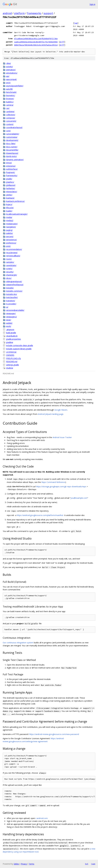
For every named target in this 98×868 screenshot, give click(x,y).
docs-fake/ (11, 143)
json (93, 864)
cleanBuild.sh (12, 336)
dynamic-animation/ (15, 160)
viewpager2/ (11, 317)
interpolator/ (12, 192)
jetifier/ (9, 195)
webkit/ (9, 323)
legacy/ (9, 204)
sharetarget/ (12, 275)
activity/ (10, 67)
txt (87, 864)
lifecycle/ (10, 208)
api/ (8, 76)
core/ (8, 131)
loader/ (9, 211)
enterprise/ (11, 166)
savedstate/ (11, 265)
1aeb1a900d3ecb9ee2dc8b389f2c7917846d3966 (36, 42)
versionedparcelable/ (15, 310)
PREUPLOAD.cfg (13, 358)
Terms (31, 864)
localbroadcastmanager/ (17, 214)
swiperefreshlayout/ (15, 285)
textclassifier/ (12, 297)
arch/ (8, 83)
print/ (8, 246)
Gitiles (16, 864)
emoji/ (9, 163)
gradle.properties (14, 339)
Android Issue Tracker (62, 437)
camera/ (10, 105)
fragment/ (11, 172)
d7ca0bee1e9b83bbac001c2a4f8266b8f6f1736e (36, 39)
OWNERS (10, 355)
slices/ (9, 278)
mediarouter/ (12, 224)
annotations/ (12, 73)
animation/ (11, 70)
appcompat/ (11, 79)
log (76, 23)
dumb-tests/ (11, 156)
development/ (12, 140)
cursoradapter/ (13, 134)
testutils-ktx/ (12, 294)
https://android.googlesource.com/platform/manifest (40, 515)
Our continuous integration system (18, 643)
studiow (10, 368)
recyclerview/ (12, 253)
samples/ (10, 262)
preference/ (11, 243)
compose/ (11, 118)
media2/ (10, 220)
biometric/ (11, 95)
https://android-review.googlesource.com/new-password (54, 734)
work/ (9, 326)
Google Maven (61, 410)
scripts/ (9, 268)
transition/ (11, 301)
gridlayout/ (11, 185)
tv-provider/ (11, 304)
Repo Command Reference (53, 482)
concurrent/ (11, 121)
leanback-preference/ (15, 201)
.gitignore (10, 329)
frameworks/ (12, 175)
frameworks (34, 13)
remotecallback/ (13, 256)
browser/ (10, 99)
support (48, 13)
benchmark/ (11, 92)
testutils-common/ (14, 291)
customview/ (12, 137)
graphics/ (10, 182)
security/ (10, 272)
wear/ (9, 320)
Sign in (92, 4)
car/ (8, 108)
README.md (12, 361)
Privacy (24, 864)
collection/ (11, 115)
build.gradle (11, 333)
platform (19, 13)
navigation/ (11, 227)
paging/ (9, 230)
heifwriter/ (11, 188)
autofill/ (9, 89)
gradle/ (9, 179)
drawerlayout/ (12, 153)
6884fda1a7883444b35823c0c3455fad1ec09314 (36, 45)
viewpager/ (11, 313)
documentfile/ (12, 150)
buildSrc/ (10, 102)
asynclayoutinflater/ (15, 86)
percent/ (10, 236)
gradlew (10, 342)
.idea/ (8, 63)
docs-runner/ (12, 147)
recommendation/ (14, 249)
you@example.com (79, 498)
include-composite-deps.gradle (20, 345)
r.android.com (42, 818)
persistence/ (11, 240)
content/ (10, 124)
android (7, 13)
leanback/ (10, 198)
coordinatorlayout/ (14, 127)
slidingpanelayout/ (14, 281)
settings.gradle (13, 365)
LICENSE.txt (11, 352)
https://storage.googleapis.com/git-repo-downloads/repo (61, 486)
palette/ (10, 233)
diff (62, 42)
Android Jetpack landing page (51, 414)
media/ (9, 217)
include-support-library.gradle (19, 349)
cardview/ (10, 111)
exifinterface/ (12, 169)
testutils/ (10, 288)
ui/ (7, 307)
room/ (9, 259)
